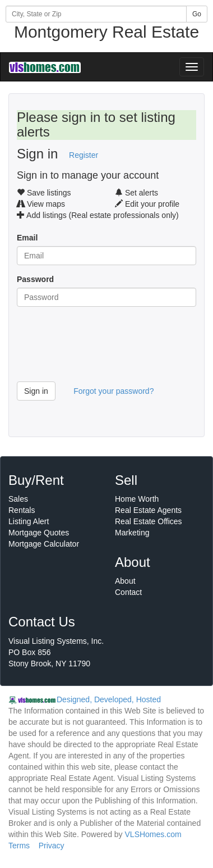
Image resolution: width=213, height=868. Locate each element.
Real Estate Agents (148, 510)
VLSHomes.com (153, 834)
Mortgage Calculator (44, 544)
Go (197, 14)
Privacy (52, 846)
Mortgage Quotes (39, 533)
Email (27, 238)
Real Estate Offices (149, 521)
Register (84, 155)
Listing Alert (29, 521)
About (125, 581)
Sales (18, 499)
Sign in (36, 391)
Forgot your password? (114, 391)
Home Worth (137, 499)
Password (35, 279)
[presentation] (102, 348)
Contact (128, 592)
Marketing (132, 533)
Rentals (22, 510)
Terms (19, 846)
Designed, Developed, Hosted (109, 699)
